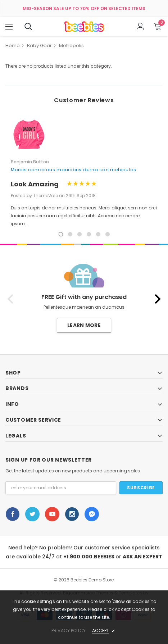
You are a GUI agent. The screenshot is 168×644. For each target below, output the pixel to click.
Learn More (84, 325)
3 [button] (80, 234)
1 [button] (61, 234)
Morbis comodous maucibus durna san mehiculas (74, 170)
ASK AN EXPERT (142, 557)
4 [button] (89, 234)
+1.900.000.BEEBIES (89, 557)
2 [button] (70, 234)
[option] (84, 171)
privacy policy (69, 631)
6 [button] (108, 234)
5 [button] (98, 234)
